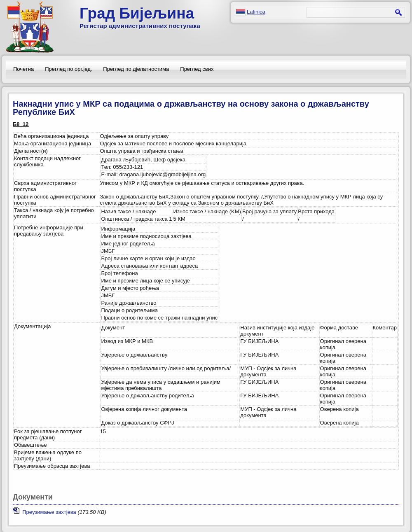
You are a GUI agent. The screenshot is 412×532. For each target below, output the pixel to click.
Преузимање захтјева (44, 512)
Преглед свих (197, 69)
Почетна (23, 69)
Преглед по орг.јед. (68, 69)
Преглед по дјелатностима (136, 69)
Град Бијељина (137, 13)
